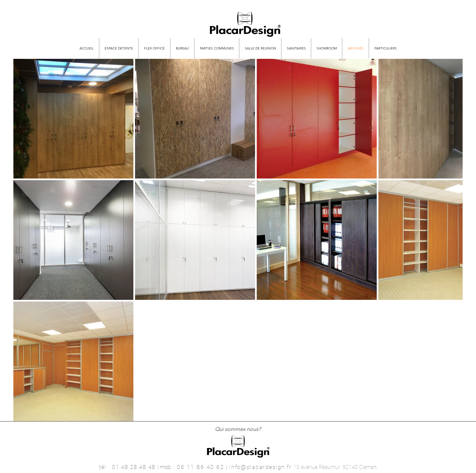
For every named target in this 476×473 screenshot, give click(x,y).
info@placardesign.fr (260, 467)
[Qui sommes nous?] (238, 429)
